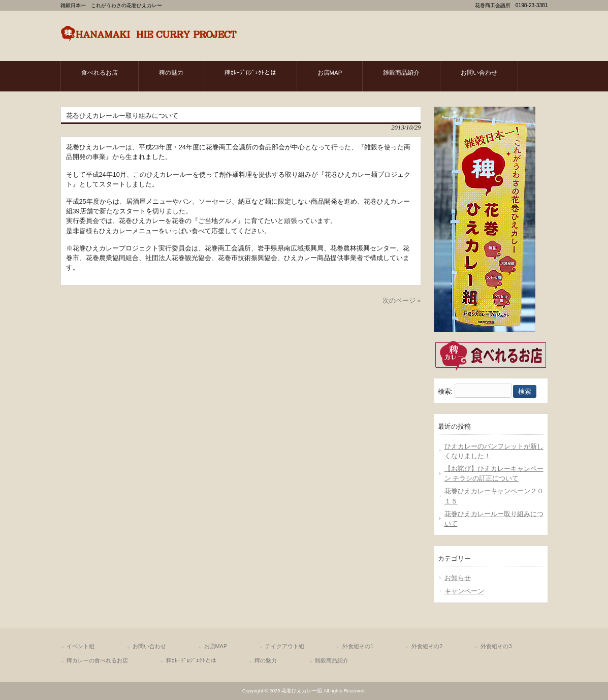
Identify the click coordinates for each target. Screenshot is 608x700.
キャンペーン (464, 591)
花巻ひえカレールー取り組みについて (494, 519)
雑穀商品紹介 (332, 660)
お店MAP (216, 646)
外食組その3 (496, 646)
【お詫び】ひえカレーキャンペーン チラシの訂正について (494, 473)
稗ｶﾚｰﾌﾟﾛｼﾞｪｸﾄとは (191, 660)
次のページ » (402, 300)
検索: (445, 391)
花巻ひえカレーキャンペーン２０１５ (494, 496)
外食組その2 (427, 646)
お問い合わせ (149, 646)
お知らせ (458, 578)
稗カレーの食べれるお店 (97, 660)
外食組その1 (358, 646)
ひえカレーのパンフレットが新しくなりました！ (494, 451)
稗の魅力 (266, 660)
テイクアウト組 (285, 646)
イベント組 (81, 646)
